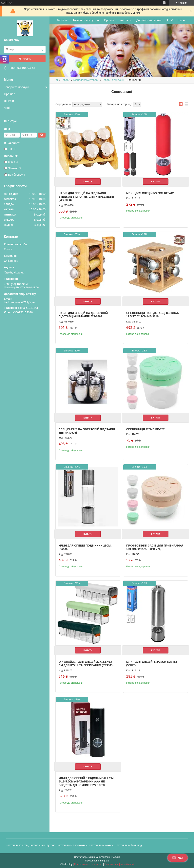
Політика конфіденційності (119, 864)
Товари (66, 80)
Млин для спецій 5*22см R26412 (150, 193)
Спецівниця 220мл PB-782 (145, 429)
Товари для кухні (113, 80)
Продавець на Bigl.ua (97, 861)
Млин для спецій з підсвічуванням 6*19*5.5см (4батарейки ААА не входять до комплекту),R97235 (86, 782)
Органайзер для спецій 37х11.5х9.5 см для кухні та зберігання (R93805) (86, 664)
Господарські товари (86, 80)
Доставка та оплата (149, 20)
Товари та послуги (17, 87)
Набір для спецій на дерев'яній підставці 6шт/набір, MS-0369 (83, 315)
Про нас (10, 94)
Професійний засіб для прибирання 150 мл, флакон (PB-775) (155, 547)
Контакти (125, 20)
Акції (7, 108)
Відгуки (9, 101)
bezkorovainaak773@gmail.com (21, 302)
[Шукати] (41, 49)
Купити (88, 182)
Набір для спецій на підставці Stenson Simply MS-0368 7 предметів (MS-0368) (86, 197)
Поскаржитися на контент (88, 864)
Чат (178, 858)
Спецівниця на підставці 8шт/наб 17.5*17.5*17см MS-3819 (153, 315)
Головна (62, 20)
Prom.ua (116, 857)
